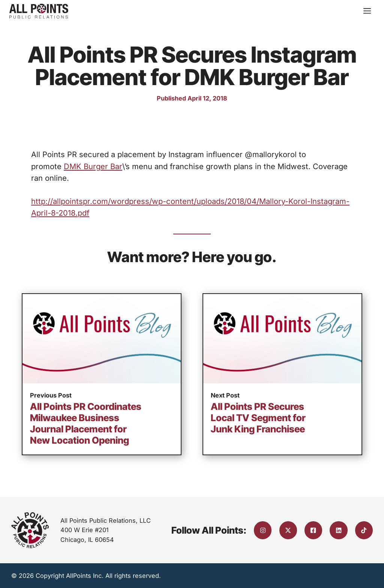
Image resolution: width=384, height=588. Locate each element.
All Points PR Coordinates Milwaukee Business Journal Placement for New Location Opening (86, 423)
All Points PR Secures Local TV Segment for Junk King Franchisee (258, 418)
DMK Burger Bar (93, 166)
